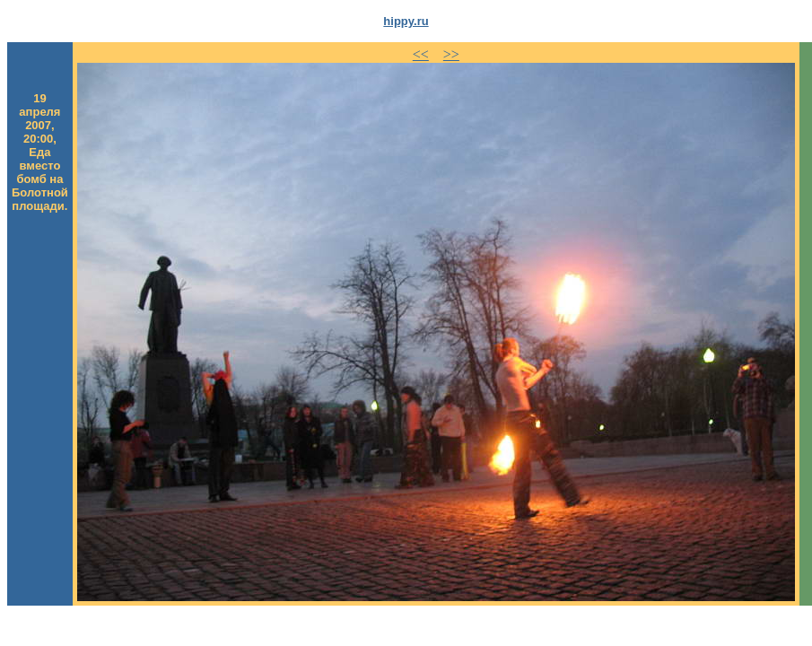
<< (421, 54)
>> (451, 54)
